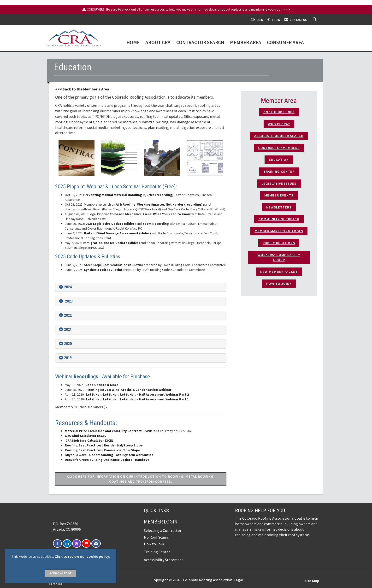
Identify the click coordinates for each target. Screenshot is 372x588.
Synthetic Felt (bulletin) (103, 270)
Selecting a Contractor (163, 530)
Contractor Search (200, 43)
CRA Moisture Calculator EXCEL (89, 440)
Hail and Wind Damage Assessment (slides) (117, 233)
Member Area (246, 43)
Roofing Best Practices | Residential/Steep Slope (104, 445)
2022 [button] (68, 315)
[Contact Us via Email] (96, 543)
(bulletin (113, 265)
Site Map (312, 581)
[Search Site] (315, 20)
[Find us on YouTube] (86, 543)
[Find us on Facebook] (57, 543)
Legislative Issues (279, 184)
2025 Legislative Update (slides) (111, 224)
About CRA (158, 43)
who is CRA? (279, 124)
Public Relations (279, 243)
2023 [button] (68, 301)
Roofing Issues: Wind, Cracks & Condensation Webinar (129, 390)
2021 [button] (68, 330)
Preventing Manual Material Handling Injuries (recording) (128, 195)
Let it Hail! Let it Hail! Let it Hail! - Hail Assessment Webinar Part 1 (137, 399)
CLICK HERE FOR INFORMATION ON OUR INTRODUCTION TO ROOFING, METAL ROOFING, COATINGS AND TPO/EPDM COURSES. (141, 479)
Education (279, 160)
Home (133, 43)
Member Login (161, 522)
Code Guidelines (279, 112)
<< (57, 89)
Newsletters (279, 207)
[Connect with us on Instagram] (77, 543)
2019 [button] (68, 358)
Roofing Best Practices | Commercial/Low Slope (102, 450)
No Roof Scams (156, 537)
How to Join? (279, 284)
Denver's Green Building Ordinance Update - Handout (107, 460)
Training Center (157, 552)
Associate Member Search (279, 136)
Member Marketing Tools (279, 231)
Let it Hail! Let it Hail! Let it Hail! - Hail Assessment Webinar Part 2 (137, 394)
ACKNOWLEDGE (61, 573)
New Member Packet (279, 272)
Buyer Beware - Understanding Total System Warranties (109, 455)
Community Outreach (279, 219)
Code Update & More (102, 385)
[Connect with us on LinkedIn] (67, 543)
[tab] (141, 287)
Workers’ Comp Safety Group (279, 257)
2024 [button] (68, 287)
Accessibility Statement (164, 560)
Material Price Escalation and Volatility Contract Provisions (112, 431)
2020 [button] (68, 344)
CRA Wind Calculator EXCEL (85, 436)
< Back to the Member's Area (84, 89)
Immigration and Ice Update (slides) (111, 243)
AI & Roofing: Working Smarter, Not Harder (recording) (159, 204)
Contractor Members (279, 148)
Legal (239, 580)
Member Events (279, 195)
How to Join (154, 544)
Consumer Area (285, 43)
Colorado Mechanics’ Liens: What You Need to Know (150, 214)
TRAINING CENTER (279, 172)
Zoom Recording (156, 224)
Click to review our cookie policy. (82, 556)
